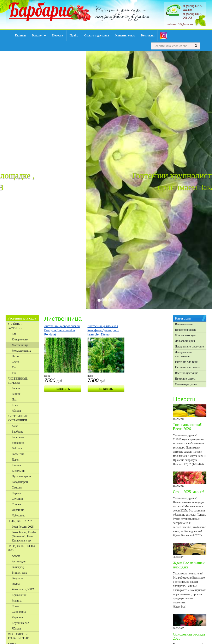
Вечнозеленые (184, 324)
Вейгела (17, 448)
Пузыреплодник (22, 476)
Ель (14, 334)
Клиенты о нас (125, 36)
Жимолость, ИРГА (23, 589)
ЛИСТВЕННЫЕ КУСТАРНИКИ (18, 418)
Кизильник (19, 471)
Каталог (39, 36)
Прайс (74, 36)
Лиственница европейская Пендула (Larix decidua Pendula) (62, 330)
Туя (14, 367)
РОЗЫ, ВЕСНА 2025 (20, 521)
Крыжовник (19, 595)
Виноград (18, 567)
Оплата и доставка (97, 36)
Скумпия (17, 499)
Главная (20, 36)
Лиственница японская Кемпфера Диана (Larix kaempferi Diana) (103, 330)
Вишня (16, 394)
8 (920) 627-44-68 (193, 8)
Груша (16, 584)
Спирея (16, 504)
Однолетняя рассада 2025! (189, 636)
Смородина (19, 612)
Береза (16, 388)
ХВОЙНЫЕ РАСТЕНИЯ (15, 326)
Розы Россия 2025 (23, 527)
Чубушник (18, 516)
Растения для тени (186, 362)
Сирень (16, 493)
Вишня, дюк (19, 573)
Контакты (148, 36)
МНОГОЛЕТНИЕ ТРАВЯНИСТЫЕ (19, 636)
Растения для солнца (188, 367)
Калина (16, 465)
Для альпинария (185, 341)
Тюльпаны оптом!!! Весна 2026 (188, 427)
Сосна (16, 362)
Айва (15, 426)
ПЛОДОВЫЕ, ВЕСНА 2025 (21, 548)
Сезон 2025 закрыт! (188, 492)
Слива (16, 606)
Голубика (17, 578)
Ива (14, 400)
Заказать (63, 389)
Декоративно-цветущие (189, 347)
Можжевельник (21, 351)
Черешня (17, 617)
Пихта (16, 356)
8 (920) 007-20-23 (193, 16)
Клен (15, 405)
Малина (17, 601)
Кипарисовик (20, 339)
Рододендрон (20, 482)
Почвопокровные (185, 330)
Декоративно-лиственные (183, 354)
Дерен (16, 460)
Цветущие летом (185, 379)
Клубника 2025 (21, 623)
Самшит (17, 488)
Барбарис (17, 432)
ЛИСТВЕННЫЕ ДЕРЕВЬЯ (18, 381)
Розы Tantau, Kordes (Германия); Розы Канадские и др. (24, 536)
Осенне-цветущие (186, 384)
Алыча (16, 556)
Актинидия (19, 561)
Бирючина (18, 443)
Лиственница (20, 345)
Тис (14, 373)
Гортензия (18, 454)
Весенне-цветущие (187, 373)
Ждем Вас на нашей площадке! (189, 565)
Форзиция (18, 510)
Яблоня (16, 411)
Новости (58, 36)
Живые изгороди (185, 335)
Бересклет (18, 437)
